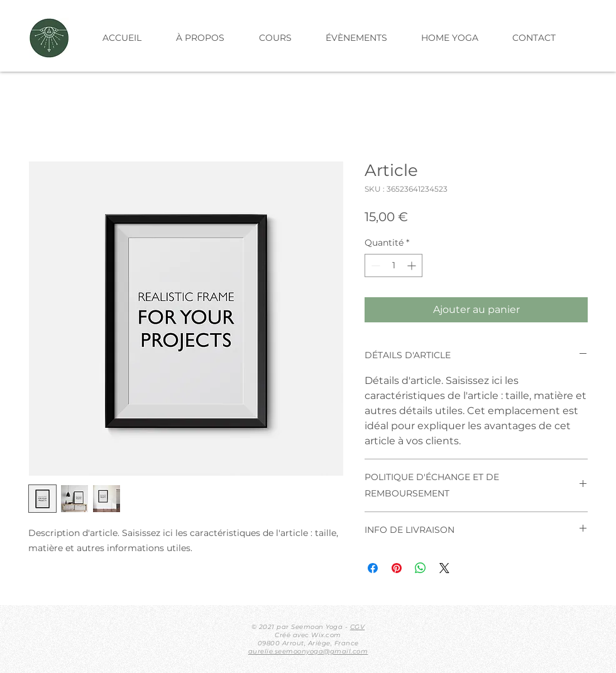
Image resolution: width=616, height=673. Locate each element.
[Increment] (413, 265)
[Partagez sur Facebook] (373, 568)
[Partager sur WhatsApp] (421, 568)
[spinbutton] (393, 265)
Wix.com (326, 635)
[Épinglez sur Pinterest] (397, 568)
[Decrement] (374, 265)
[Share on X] (444, 568)
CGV (358, 627)
